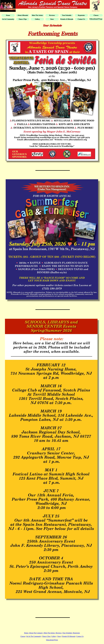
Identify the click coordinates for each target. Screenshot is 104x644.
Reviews (59, 633)
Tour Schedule (67, 633)
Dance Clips (47, 636)
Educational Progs (52, 640)
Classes (23, 636)
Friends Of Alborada (69, 636)
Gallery (54, 636)
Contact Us (80, 636)
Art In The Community (34, 636)
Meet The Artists (49, 633)
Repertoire (76, 633)
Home (26, 633)
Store (59, 636)
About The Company (36, 633)
